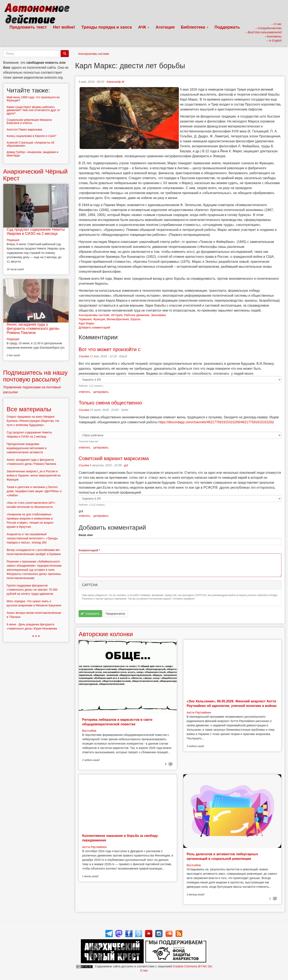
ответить (84, 392)
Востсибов (89, 731)
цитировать (101, 392)
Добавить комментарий (94, 327)
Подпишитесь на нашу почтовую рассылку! (35, 376)
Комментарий (89, 550)
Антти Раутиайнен (199, 713)
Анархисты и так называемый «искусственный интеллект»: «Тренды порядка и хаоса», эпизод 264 (32, 538)
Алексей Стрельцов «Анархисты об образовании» (30, 144)
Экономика (158, 315)
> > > (36, 636)
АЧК (144, 27)
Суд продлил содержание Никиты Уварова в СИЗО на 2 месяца (36, 232)
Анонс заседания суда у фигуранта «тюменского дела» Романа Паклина (33, 329)
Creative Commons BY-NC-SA (192, 966)
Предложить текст (28, 27)
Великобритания (118, 319)
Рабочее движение (137, 315)
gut (126, 465)
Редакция (13, 240)
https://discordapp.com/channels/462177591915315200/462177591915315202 (216, 422)
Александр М (115, 82)
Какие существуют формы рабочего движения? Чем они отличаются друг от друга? (33, 110)
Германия (85, 319)
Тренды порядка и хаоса (107, 27)
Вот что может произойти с (109, 349)
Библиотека (195, 27)
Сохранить (90, 614)
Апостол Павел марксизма (24, 130)
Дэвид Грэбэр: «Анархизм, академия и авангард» (32, 154)
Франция (99, 319)
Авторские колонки (106, 634)
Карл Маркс (86, 323)
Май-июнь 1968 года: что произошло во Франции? (33, 99)
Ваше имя (86, 535)
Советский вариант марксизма (114, 458)
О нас (144, 970)
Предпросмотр (115, 614)
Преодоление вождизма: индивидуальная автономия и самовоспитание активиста (27, 448)
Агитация (165, 27)
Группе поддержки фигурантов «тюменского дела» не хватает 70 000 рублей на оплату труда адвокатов (32, 590)
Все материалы (29, 409)
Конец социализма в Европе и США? (31, 136)
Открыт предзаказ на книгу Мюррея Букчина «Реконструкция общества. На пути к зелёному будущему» (33, 421)
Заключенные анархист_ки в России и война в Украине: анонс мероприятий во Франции (34, 475)
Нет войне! (64, 27)
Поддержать (227, 27)
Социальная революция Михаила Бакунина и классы (29, 121)
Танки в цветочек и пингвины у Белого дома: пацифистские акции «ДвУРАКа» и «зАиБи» (34, 491)
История (117, 315)
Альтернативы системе (94, 54)
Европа (135, 319)
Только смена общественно (110, 403)
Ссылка (84, 356)
